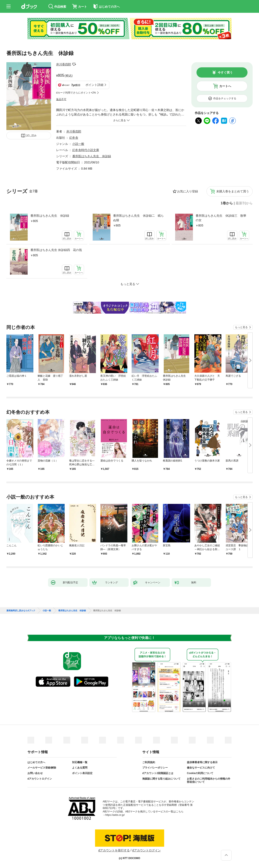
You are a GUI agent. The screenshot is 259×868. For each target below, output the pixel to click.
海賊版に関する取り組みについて (161, 779)
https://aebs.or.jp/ (115, 815)
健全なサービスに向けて (201, 768)
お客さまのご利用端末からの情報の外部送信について (209, 780)
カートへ (225, 86)
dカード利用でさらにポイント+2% (76, 93)
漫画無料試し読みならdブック (21, 611)
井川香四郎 (64, 64)
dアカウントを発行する (114, 850)
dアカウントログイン (40, 779)
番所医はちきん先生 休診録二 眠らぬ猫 (138, 218)
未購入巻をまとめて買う (233, 191)
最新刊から (244, 203)
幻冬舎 (74, 138)
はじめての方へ (36, 762)
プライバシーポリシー (155, 768)
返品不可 (61, 99)
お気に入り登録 (188, 191)
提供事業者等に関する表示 (202, 762)
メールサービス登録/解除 (42, 768)
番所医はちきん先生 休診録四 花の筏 (56, 250)
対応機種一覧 (80, 762)
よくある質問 (80, 768)
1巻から (227, 203)
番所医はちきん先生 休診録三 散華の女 (221, 218)
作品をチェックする (225, 98)
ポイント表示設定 (82, 773)
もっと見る (241, 327)
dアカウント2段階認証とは (158, 773)
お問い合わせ (35, 773)
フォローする (74, 64)
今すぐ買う (225, 72)
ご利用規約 (149, 762)
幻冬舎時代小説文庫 (86, 150)
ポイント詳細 (94, 85)
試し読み (31, 136)
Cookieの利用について (200, 773)
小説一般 (78, 144)
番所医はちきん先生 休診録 (50, 216)
